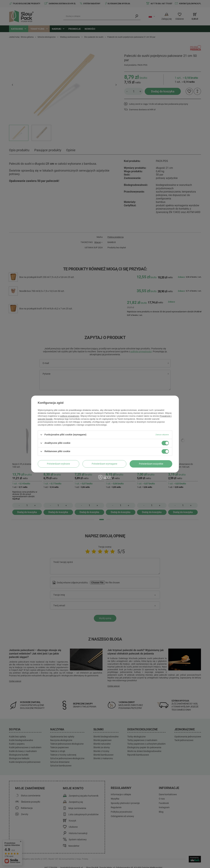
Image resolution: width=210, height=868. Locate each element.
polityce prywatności (70, 416)
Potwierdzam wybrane (58, 464)
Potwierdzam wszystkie (151, 464)
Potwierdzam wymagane (104, 464)
